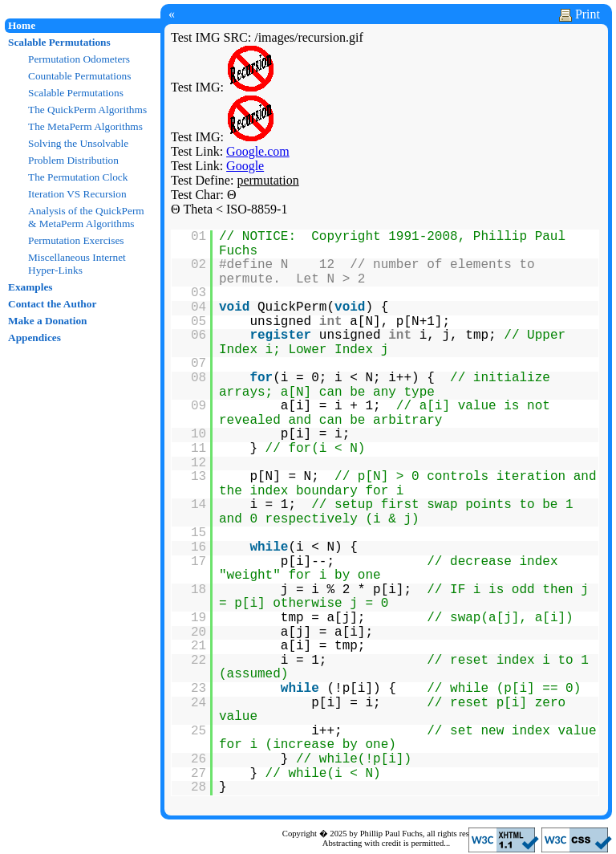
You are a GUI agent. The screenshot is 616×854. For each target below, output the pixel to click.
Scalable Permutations (59, 42)
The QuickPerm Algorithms (87, 110)
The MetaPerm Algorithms (85, 126)
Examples (30, 287)
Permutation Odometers (79, 59)
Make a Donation (47, 321)
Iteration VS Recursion (77, 194)
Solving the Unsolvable (78, 143)
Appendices (34, 338)
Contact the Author (52, 304)
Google (245, 166)
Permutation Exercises (76, 240)
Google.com (258, 151)
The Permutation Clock (78, 177)
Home (22, 25)
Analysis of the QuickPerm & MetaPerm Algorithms (86, 217)
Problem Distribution (73, 160)
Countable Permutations (79, 76)
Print (580, 14)
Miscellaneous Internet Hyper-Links (77, 264)
